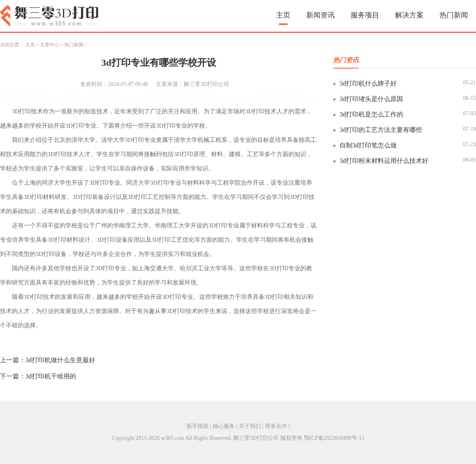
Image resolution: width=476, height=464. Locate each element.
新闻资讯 (321, 15)
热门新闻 (454, 15)
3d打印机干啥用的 (51, 376)
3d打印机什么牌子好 (368, 83)
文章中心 (50, 45)
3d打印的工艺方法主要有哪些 (381, 130)
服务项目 (365, 15)
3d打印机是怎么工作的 (371, 114)
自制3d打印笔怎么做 (368, 145)
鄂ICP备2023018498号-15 (334, 438)
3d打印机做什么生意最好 (60, 360)
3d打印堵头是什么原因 (371, 99)
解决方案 (409, 15)
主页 (283, 15)
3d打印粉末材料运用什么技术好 (384, 161)
